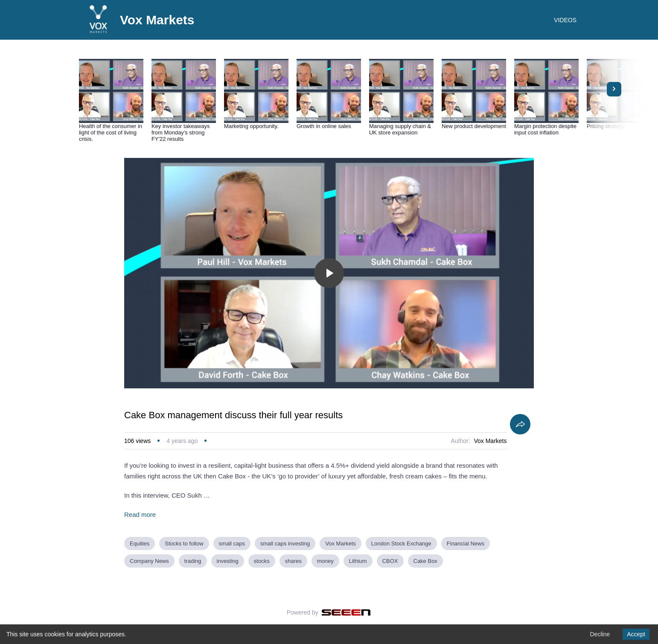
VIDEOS (565, 20)
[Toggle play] (329, 273)
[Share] (520, 424)
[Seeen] (346, 612)
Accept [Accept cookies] (636, 634)
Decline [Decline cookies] (600, 634)
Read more (140, 514)
